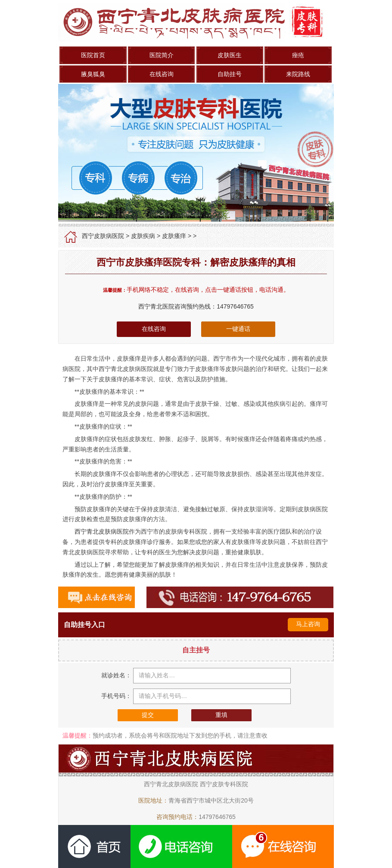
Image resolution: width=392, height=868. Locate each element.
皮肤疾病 (143, 236)
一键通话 (238, 329)
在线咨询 (162, 74)
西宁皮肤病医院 (103, 236)
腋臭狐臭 (93, 74)
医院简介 (162, 55)
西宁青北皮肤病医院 (102, 531)
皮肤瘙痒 (174, 236)
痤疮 (298, 55)
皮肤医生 (230, 55)
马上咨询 (308, 624)
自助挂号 (230, 74)
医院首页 (93, 55)
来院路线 (298, 74)
